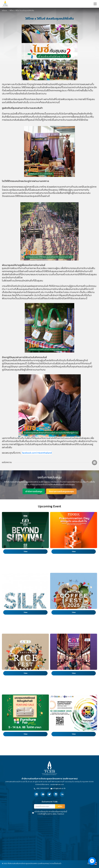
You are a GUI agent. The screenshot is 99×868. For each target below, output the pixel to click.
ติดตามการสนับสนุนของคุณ (61, 491)
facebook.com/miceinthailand (37, 453)
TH (89, 863)
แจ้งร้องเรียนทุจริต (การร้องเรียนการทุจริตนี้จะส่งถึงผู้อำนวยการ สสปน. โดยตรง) (49, 813)
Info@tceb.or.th (58, 789)
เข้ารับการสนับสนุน (34, 491)
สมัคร (60, 806)
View (25, 551)
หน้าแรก (5, 11)
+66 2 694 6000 (41, 789)
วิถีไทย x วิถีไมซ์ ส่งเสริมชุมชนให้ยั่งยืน (18, 11)
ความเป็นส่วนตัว (56, 863)
